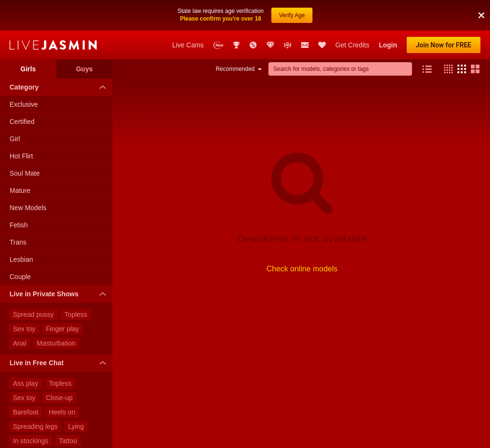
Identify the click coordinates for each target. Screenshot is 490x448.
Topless (76, 314)
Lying (76, 426)
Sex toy (24, 329)
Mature (20, 190)
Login (388, 45)
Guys (84, 69)
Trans (18, 242)
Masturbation (56, 343)
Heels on (62, 412)
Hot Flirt (21, 156)
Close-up (59, 398)
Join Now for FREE (444, 45)
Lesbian (21, 259)
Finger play (62, 329)
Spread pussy (33, 314)
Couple (20, 277)
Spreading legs (35, 426)
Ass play (26, 383)
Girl (15, 139)
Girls (28, 69)
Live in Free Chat (60, 363)
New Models (28, 208)
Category (60, 87)
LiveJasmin (53, 45)
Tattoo (68, 441)
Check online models (302, 269)
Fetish (19, 225)
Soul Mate (25, 173)
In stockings (31, 441)
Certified (22, 122)
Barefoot (26, 412)
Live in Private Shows (60, 294)
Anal (20, 343)
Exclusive (24, 104)
